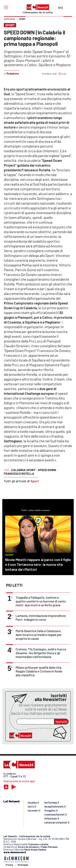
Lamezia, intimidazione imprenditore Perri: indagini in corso (41, 618)
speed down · (48, 470)
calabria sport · (24, 470)
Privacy (9, 865)
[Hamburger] (6, 8)
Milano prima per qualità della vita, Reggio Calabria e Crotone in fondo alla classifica (39, 671)
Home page (9, 19)
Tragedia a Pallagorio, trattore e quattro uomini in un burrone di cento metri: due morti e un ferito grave (41, 601)
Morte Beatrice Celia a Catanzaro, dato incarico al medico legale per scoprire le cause (39, 635)
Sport (22, 19)
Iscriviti (61, 722)
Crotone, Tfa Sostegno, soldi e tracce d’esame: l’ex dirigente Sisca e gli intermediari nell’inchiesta (41, 653)
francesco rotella (19, 473)
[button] (68, 21)
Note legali (23, 865)
